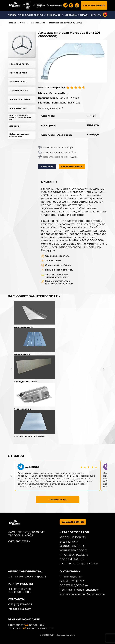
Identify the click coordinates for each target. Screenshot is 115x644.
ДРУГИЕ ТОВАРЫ (34, 15)
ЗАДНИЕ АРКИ (69, 542)
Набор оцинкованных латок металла (19, 135)
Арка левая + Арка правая (57, 135)
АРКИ (21, 15)
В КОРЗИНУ (47, 166)
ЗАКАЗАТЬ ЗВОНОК (94, 5)
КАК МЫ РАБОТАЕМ (72, 581)
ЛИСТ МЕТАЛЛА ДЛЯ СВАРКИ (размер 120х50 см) (20, 117)
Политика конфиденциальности (80, 590)
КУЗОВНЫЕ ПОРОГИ (73, 537)
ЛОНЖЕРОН (15, 126)
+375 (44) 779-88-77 (56, 5)
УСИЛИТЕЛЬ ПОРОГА (19, 91)
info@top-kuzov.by (19, 609)
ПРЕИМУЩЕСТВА (71, 577)
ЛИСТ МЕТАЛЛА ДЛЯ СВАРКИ (79, 564)
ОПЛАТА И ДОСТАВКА (74, 585)
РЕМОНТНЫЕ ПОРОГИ (19, 64)
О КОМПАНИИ (54, 15)
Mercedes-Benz (37, 23)
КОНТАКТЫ (96, 15)
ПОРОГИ (12, 15)
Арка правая (49, 125)
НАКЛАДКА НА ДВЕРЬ (20, 99)
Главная (12, 23)
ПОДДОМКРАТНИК (18, 108)
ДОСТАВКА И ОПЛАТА (77, 15)
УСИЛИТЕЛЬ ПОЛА (18, 82)
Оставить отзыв (58, 500)
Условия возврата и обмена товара (82, 594)
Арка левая (48, 116)
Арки (23, 23)
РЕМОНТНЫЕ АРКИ (18, 73)
